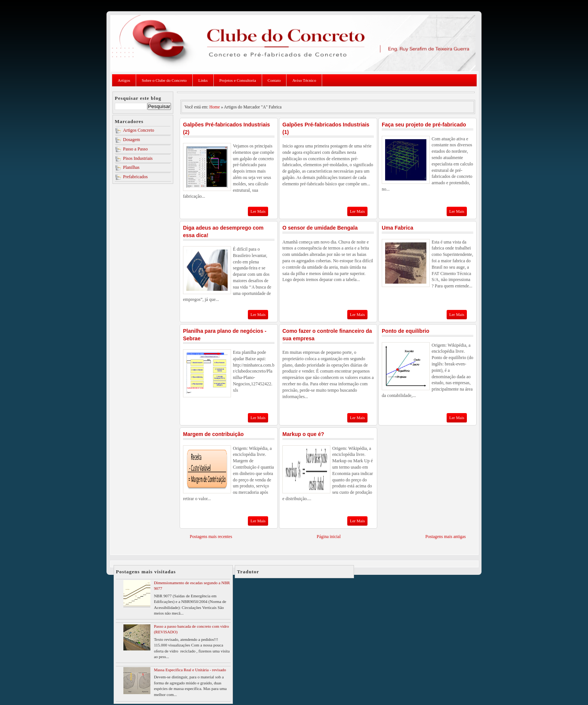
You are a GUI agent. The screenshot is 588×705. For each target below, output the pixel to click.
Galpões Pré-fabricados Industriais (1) (326, 128)
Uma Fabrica (397, 228)
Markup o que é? (303, 434)
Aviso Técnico (304, 80)
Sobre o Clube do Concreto (164, 80)
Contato (274, 80)
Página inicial (329, 537)
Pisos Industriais (138, 158)
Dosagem (131, 140)
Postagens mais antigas (445, 537)
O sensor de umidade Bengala (320, 228)
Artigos (124, 80)
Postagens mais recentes (211, 537)
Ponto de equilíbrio (406, 331)
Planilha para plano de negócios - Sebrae (225, 335)
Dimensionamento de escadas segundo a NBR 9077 (192, 585)
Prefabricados (135, 177)
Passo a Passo (135, 149)
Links (203, 80)
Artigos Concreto (139, 130)
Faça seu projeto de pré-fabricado (424, 125)
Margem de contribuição (213, 434)
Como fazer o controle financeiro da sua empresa (327, 335)
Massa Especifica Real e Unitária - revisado (190, 670)
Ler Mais (258, 211)
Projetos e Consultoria (238, 80)
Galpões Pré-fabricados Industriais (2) (226, 128)
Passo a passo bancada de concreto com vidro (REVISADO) (191, 629)
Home (214, 107)
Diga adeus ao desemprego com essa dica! (223, 231)
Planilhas (131, 167)
